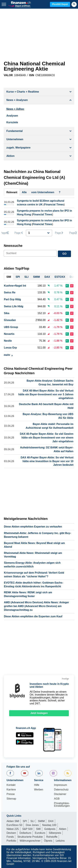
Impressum (60, 785)
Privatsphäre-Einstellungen (62, 805)
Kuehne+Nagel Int (15, 286)
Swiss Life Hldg (14, 306)
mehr (8, 355)
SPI (25, 821)
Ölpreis (48, 841)
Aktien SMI (13, 821)
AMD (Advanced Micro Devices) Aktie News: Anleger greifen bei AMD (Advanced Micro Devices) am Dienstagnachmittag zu (36, 606)
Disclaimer (60, 794)
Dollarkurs (25, 833)
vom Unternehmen (43, 192)
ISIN (31, 75)
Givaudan (10, 320)
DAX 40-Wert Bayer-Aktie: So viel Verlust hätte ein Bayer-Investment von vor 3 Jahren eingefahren (46, 394)
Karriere (11, 790)
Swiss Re (10, 293)
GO (65, 254)
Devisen (11, 833)
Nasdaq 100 (49, 825)
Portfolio (11, 841)
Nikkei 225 (13, 829)
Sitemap (11, 799)
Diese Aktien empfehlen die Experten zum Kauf (33, 616)
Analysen (12, 116)
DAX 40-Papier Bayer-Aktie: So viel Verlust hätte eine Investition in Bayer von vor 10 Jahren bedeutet (47, 461)
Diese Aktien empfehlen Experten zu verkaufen (33, 527)
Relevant (12, 192)
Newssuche (13, 246)
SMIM (41, 821)
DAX (51, 821)
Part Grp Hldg (12, 299)
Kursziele (12, 122)
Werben (39, 790)
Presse (11, 794)
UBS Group (11, 327)
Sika (7, 313)
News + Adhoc (15, 109)
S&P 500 (27, 829)
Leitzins (60, 841)
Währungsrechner (30, 841)
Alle (24, 192)
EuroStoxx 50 (14, 825)
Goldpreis (50, 829)
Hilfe (37, 785)
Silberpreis (55, 833)
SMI (38, 829)
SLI (32, 821)
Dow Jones (32, 825)
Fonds (10, 837)
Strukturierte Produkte (30, 837)
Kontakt (11, 785)
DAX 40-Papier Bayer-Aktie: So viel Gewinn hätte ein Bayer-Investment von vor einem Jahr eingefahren (47, 438)
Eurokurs (40, 833)
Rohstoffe (52, 837)
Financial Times (54, 204)
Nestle (8, 341)
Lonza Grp (10, 348)
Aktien (62, 829)
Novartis (9, 334)
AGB (57, 799)
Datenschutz (61, 790)
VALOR (8, 75)
